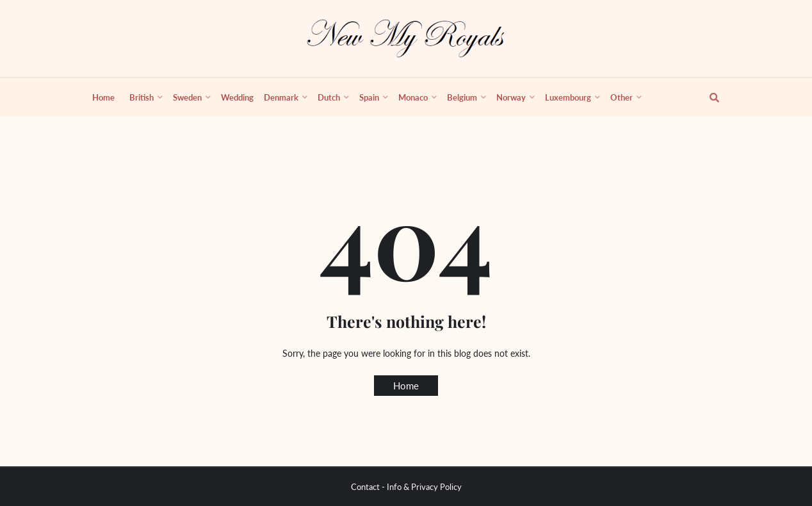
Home (406, 386)
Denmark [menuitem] (281, 97)
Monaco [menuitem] (413, 97)
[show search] (707, 97)
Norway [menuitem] (511, 97)
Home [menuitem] (103, 97)
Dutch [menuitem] (329, 97)
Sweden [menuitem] (187, 97)
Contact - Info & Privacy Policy (406, 487)
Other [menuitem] (621, 97)
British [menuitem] (142, 97)
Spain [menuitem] (369, 97)
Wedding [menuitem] (237, 97)
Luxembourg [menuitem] (568, 97)
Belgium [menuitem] (462, 97)
